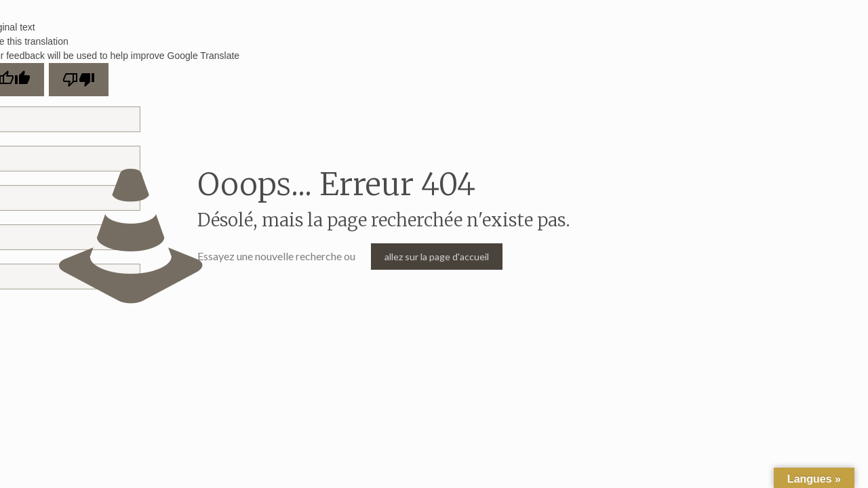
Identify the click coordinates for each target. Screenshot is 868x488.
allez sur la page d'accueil (437, 257)
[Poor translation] (79, 80)
